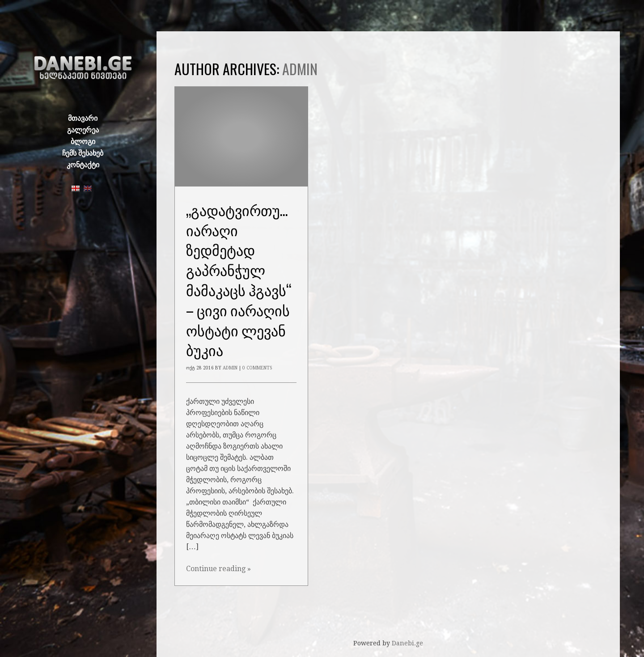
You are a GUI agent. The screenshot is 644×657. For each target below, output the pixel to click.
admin (300, 69)
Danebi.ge (407, 643)
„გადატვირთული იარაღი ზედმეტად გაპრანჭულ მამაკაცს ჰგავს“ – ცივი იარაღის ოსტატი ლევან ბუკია (244, 280)
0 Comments (257, 368)
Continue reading (218, 569)
